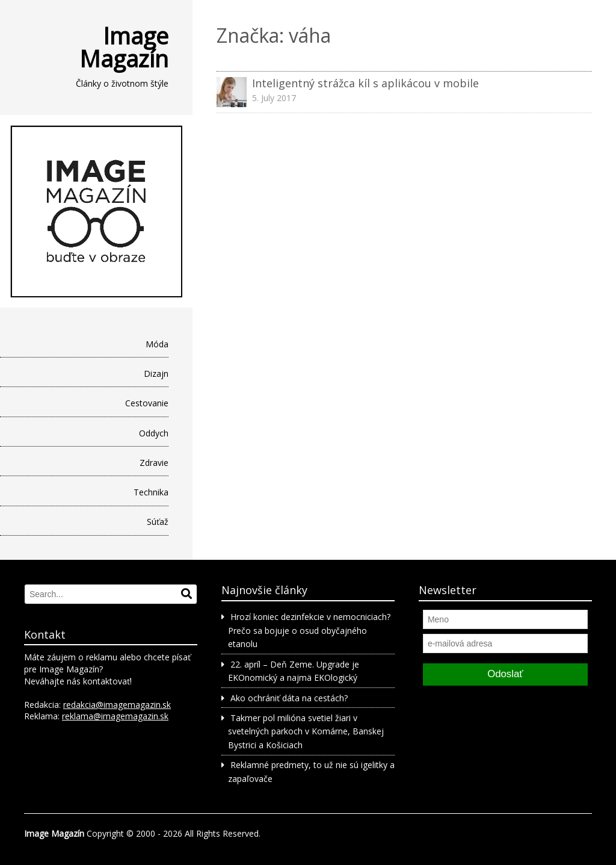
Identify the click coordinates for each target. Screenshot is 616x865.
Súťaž (158, 522)
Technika (151, 492)
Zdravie (154, 463)
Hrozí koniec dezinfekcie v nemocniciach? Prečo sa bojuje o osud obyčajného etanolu (309, 630)
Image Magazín (124, 47)
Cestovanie (147, 403)
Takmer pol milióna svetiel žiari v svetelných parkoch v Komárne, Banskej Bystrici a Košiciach (306, 731)
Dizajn (156, 374)
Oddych (154, 433)
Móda (157, 344)
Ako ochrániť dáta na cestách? (289, 698)
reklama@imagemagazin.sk (115, 716)
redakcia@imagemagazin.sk (117, 705)
